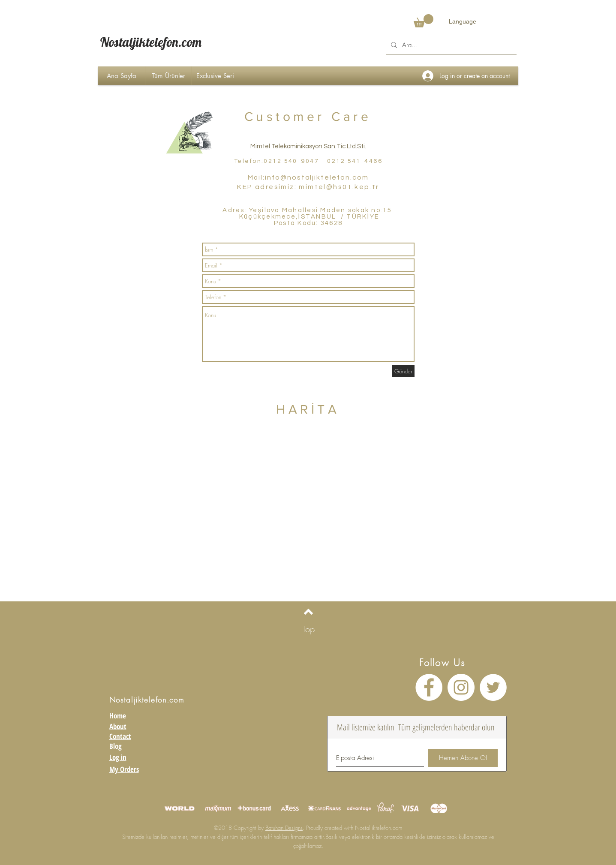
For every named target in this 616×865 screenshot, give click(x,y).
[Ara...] (450, 45)
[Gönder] (403, 371)
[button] (424, 21)
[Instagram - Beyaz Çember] (461, 687)
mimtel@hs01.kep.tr (339, 187)
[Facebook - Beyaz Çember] (429, 687)
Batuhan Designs (284, 828)
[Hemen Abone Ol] (463, 758)
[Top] (308, 629)
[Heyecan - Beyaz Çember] (493, 687)
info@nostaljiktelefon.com (317, 177)
